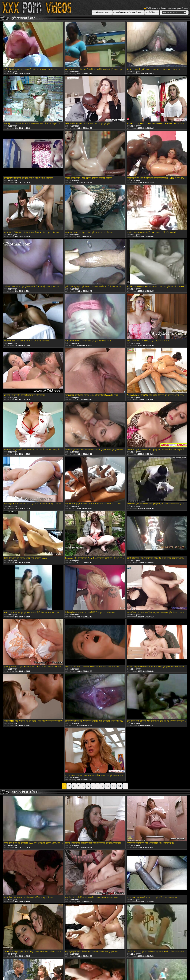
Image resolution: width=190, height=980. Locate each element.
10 (108, 786)
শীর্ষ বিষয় (152, 13)
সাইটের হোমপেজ (102, 13)
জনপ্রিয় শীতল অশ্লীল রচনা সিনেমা (128, 13)
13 (119, 786)
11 (114, 786)
